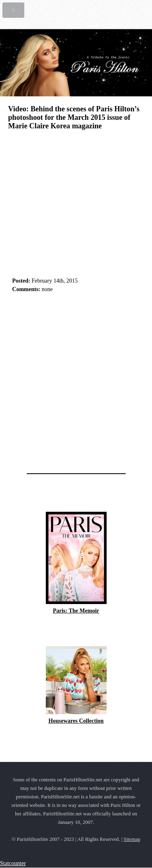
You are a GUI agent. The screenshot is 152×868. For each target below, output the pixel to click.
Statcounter (13, 863)
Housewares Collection (76, 721)
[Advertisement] (76, 381)
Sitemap (132, 839)
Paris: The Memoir (76, 611)
